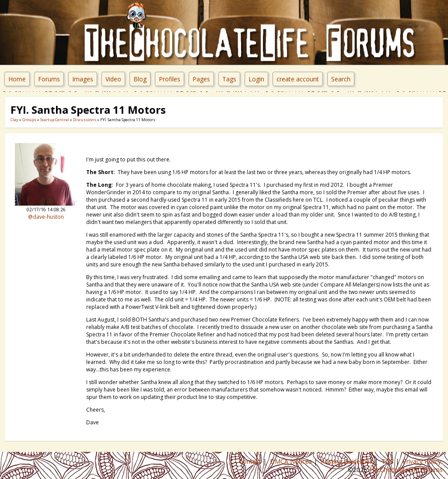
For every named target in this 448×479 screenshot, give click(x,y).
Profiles (170, 79)
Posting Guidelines (348, 461)
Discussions (85, 120)
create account (298, 79)
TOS (388, 461)
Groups (29, 120)
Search (341, 79)
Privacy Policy (423, 461)
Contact (251, 461)
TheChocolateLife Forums (406, 470)
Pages (201, 79)
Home (17, 79)
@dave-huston (46, 217)
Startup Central (55, 120)
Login (256, 79)
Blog (140, 79)
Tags (229, 79)
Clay (14, 120)
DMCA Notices (292, 461)
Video (113, 79)
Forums (49, 79)
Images (83, 79)
